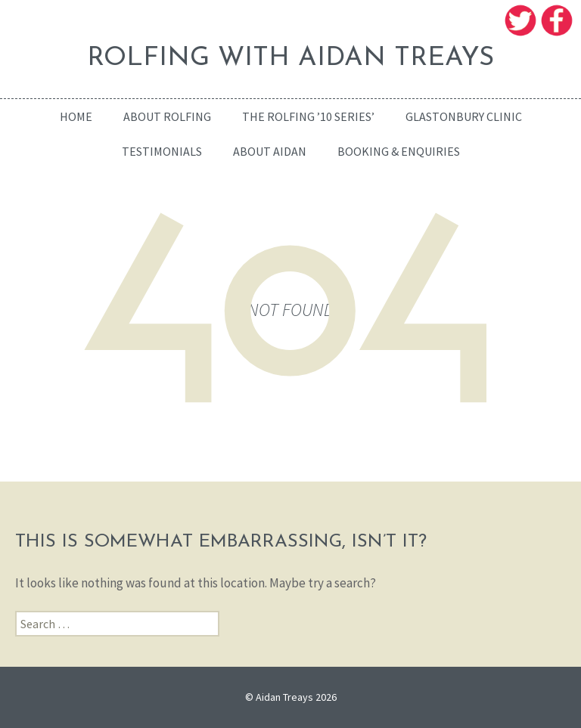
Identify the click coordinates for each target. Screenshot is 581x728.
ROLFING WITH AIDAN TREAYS (290, 59)
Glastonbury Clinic (464, 116)
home (76, 116)
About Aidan (270, 151)
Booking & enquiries (399, 151)
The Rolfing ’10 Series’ (308, 116)
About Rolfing (167, 116)
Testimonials (162, 151)
